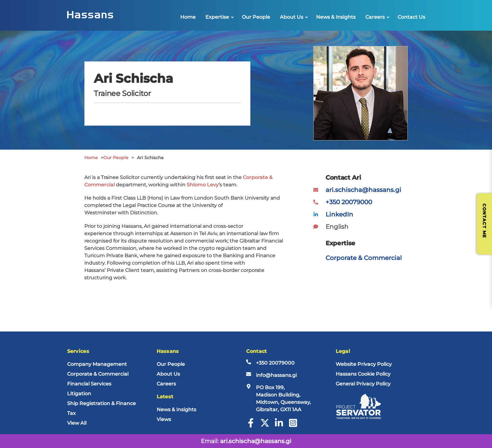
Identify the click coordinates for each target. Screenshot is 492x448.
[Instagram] (293, 426)
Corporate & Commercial (364, 258)
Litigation (79, 394)
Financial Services (89, 384)
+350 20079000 (349, 202)
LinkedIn (339, 214)
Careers (375, 17)
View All (77, 423)
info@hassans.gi (276, 375)
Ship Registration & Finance (101, 403)
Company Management (97, 364)
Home (188, 17)
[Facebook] (251, 426)
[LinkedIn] (279, 426)
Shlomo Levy (203, 185)
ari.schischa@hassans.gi (363, 190)
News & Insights (336, 17)
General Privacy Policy (363, 384)
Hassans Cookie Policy (363, 374)
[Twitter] (265, 426)
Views (164, 419)
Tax (71, 413)
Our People (256, 17)
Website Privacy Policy (364, 364)
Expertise (217, 17)
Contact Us (411, 17)
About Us (292, 17)
